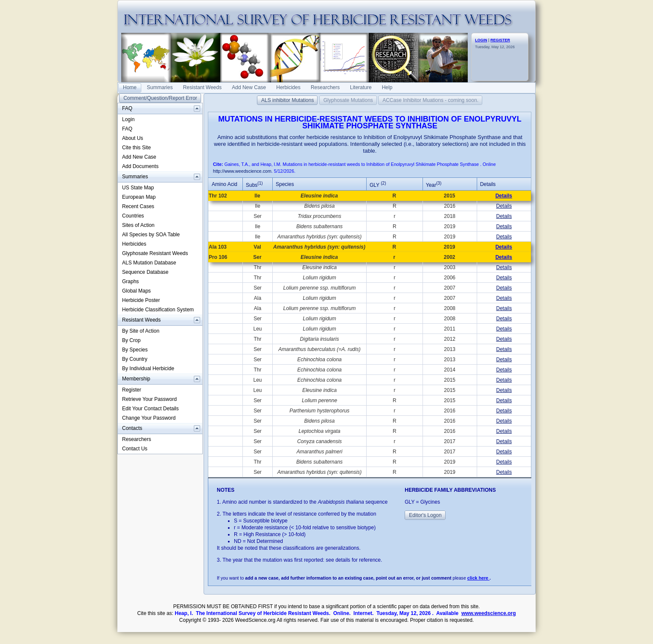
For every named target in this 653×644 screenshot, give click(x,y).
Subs (254, 185)
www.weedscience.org (489, 613)
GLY (378, 185)
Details (504, 196)
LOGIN (481, 40)
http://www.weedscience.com (242, 171)
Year (434, 185)
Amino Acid (224, 184)
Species (285, 184)
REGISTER (500, 40)
